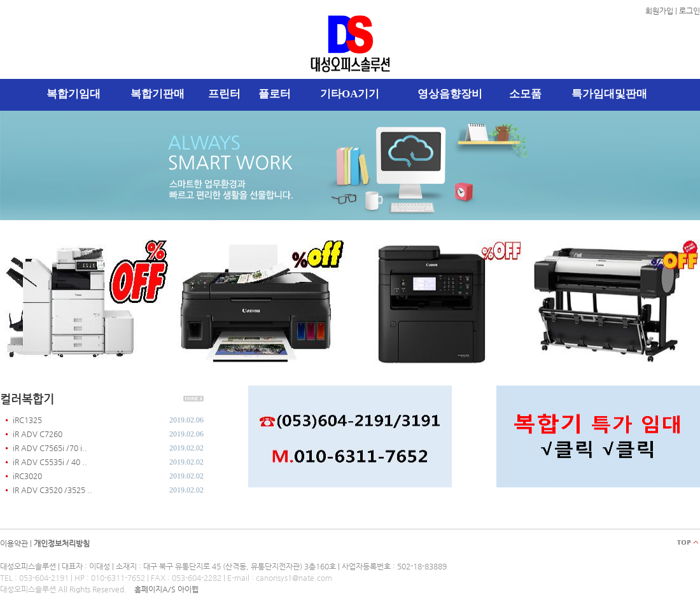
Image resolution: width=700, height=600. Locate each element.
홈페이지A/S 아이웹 (166, 589)
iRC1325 (27, 420)
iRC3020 (27, 476)
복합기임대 (73, 94)
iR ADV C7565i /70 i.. (50, 448)
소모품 (525, 94)
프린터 (224, 94)
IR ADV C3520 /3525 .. (52, 490)
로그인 (689, 11)
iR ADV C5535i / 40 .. (50, 462)
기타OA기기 (350, 94)
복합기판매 (157, 94)
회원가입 (659, 11)
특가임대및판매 (609, 94)
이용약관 (14, 543)
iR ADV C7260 (38, 434)
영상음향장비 (450, 94)
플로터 (275, 94)
